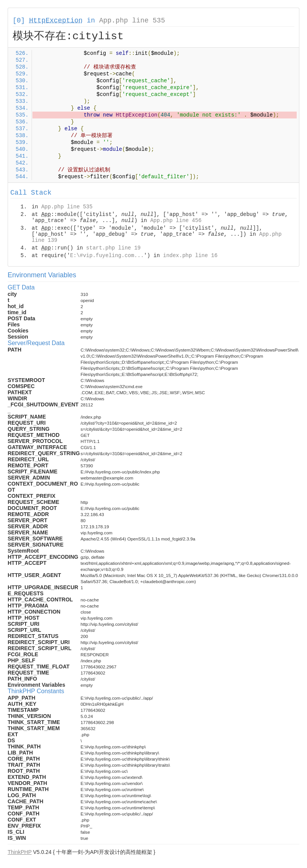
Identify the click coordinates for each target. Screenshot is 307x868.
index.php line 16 (190, 256)
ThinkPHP (20, 852)
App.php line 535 (132, 21)
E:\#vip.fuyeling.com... (107, 256)
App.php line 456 (176, 221)
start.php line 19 (113, 248)
